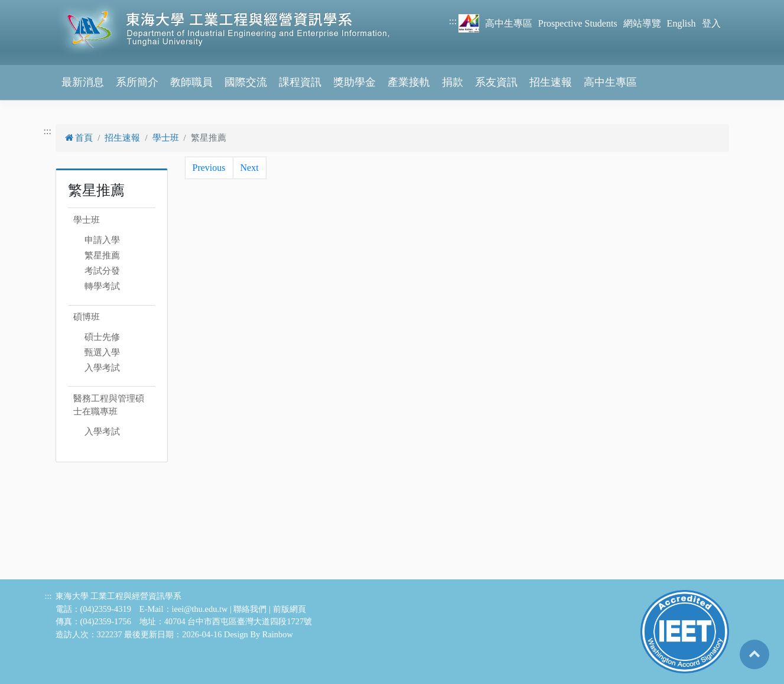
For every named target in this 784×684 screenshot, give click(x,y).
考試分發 (102, 271)
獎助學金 (354, 82)
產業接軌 (409, 82)
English (681, 23)
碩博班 (87, 317)
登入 (711, 23)
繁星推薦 (102, 255)
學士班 (166, 138)
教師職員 (191, 82)
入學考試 (102, 368)
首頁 (79, 138)
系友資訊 (496, 82)
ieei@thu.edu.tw (200, 609)
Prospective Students (578, 23)
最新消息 (83, 82)
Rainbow (278, 634)
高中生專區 (509, 23)
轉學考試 (102, 286)
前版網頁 (289, 609)
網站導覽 (642, 23)
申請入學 (102, 240)
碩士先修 (102, 337)
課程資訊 (300, 82)
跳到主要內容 (28, 7)
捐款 (453, 82)
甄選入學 (102, 352)
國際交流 (246, 82)
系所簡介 (137, 82)
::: (453, 21)
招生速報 (551, 82)
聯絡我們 (250, 609)
